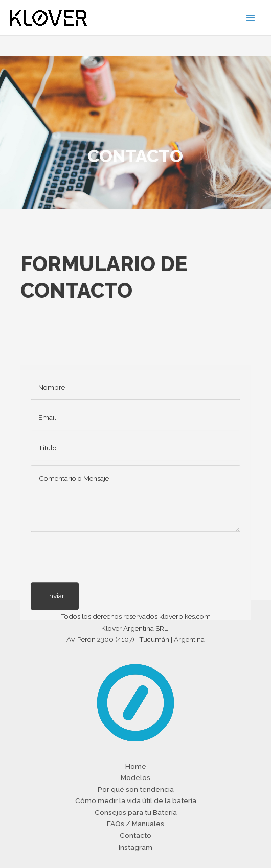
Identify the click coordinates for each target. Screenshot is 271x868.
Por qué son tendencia (136, 789)
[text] (135, 424)
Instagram (135, 847)
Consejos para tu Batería (136, 812)
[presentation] (108, 593)
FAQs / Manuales (135, 824)
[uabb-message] (135, 535)
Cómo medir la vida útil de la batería (136, 800)
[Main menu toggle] (251, 18)
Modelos (135, 777)
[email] (135, 454)
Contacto (135, 835)
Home (136, 766)
